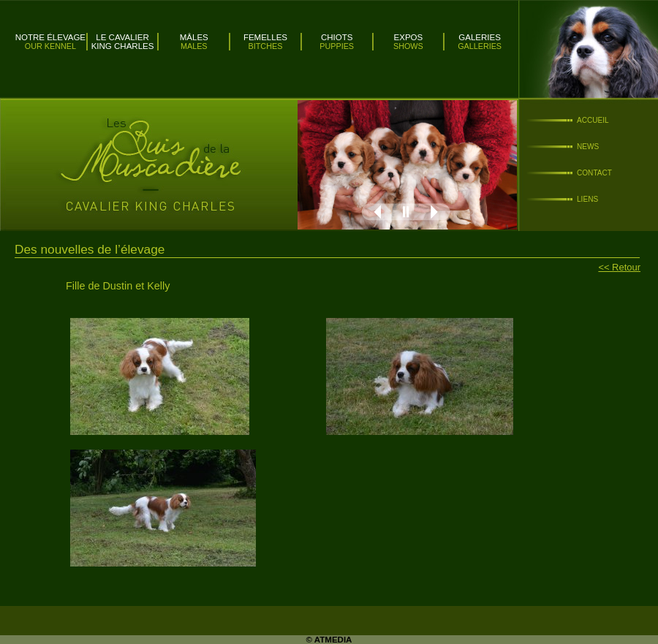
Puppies (337, 46)
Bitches (266, 46)
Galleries (480, 46)
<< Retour (619, 267)
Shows (408, 46)
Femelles (265, 37)
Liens (587, 199)
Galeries (480, 37)
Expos (409, 37)
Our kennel (50, 46)
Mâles (194, 37)
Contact (594, 173)
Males (194, 46)
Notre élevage (50, 37)
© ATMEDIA (329, 640)
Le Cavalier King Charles (123, 42)
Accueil (593, 120)
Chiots (337, 37)
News (588, 147)
